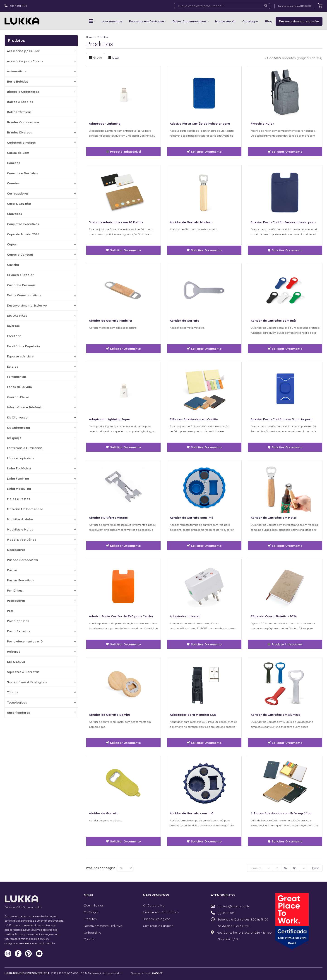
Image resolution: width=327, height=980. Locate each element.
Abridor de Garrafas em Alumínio (276, 715)
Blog (269, 21)
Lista (113, 57)
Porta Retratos (41, 631)
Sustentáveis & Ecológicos (41, 682)
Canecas (41, 163)
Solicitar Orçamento (204, 152)
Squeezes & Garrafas (41, 672)
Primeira (256, 868)
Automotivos (41, 71)
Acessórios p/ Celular (41, 51)
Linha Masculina (41, 489)
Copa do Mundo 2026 (41, 234)
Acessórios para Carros (41, 61)
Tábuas (41, 692)
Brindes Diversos (41, 132)
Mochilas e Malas (41, 529)
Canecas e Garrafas (41, 173)
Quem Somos (94, 905)
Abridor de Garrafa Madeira (191, 222)
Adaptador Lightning (105, 124)
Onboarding (93, 932)
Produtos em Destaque (147, 21)
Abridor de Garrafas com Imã (273, 321)
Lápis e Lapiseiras (41, 458)
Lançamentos (112, 21)
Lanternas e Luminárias (41, 448)
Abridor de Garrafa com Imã (192, 518)
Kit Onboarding (41, 428)
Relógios (41, 652)
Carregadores (41, 193)
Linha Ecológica (41, 468)
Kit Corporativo (154, 905)
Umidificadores (41, 713)
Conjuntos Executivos (41, 224)
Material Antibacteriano (41, 509)
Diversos (41, 326)
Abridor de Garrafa (185, 321)
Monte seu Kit (225, 21)
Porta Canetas (41, 621)
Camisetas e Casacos (158, 926)
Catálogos (250, 21)
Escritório (41, 336)
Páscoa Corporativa (41, 560)
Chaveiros (41, 214)
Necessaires (41, 550)
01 (277, 868)
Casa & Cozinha (41, 204)
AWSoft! (157, 973)
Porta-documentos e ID (41, 641)
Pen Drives (41, 590)
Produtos (102, 37)
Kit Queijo (41, 438)
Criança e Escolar (41, 275)
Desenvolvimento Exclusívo (103, 926)
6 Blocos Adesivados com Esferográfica (281, 813)
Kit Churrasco (41, 417)
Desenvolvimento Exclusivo (41, 305)
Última (315, 868)
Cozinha (41, 265)
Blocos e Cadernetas (41, 92)
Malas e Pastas (41, 499)
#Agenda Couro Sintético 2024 (274, 616)
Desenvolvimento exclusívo (299, 21)
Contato (90, 939)
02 (286, 868)
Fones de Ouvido (41, 387)
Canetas (41, 183)
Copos (41, 244)
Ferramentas (41, 377)
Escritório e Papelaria (41, 346)
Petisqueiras (41, 601)
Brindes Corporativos (41, 122)
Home (90, 37)
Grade (95, 57)
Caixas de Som (41, 153)
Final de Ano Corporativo (161, 912)
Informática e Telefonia (41, 407)
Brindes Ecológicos (156, 919)
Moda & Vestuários (41, 540)
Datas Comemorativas (190, 21)
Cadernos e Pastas (41, 143)
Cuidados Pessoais (41, 285)
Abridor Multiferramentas (108, 518)
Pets (41, 611)
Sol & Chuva (41, 662)
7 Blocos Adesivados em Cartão (194, 419)
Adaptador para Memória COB (193, 715)
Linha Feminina (41, 478)
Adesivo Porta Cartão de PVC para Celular (121, 616)
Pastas (41, 570)
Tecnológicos (41, 702)
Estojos (41, 366)
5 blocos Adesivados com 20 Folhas (116, 222)
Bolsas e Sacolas (41, 102)
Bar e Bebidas (41, 81)
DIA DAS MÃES (41, 316)
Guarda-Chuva (41, 397)
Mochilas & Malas (41, 519)
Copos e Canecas (41, 255)
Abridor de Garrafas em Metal (274, 518)
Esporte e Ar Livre (41, 356)
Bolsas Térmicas (41, 112)
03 (295, 868)
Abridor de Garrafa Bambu (109, 715)
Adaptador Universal (186, 616)
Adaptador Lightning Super (110, 419)
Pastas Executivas (41, 580)
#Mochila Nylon (262, 124)
